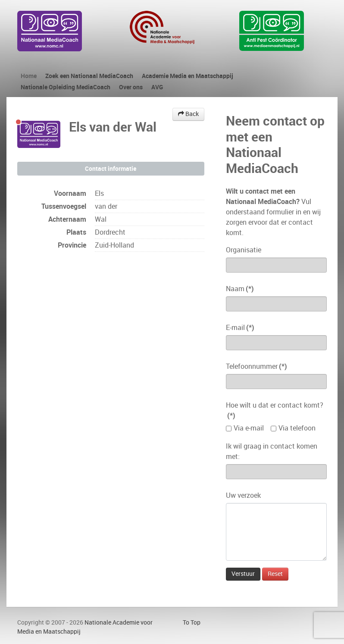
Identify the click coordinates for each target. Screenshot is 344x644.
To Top (192, 622)
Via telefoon (297, 428)
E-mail (240, 328)
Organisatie (244, 250)
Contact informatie (111, 169)
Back (188, 114)
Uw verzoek (243, 495)
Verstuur (243, 574)
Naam (240, 289)
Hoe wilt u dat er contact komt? (275, 410)
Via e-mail (249, 428)
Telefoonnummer (256, 366)
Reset (275, 574)
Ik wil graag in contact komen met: (272, 451)
